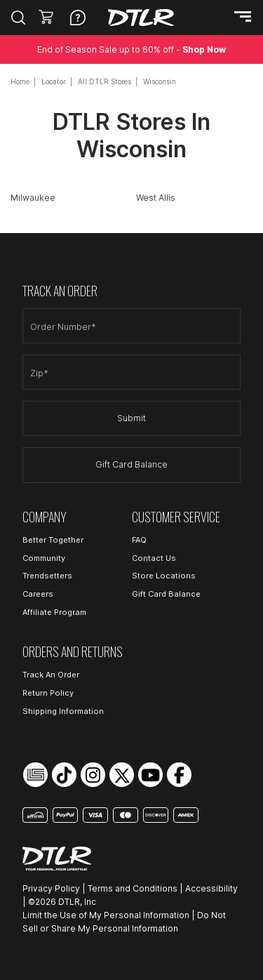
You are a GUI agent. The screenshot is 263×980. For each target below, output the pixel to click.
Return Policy (48, 693)
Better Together (53, 540)
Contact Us (154, 558)
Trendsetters (47, 576)
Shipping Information (63, 711)
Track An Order (51, 675)
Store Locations (164, 576)
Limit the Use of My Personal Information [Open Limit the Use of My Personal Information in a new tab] (106, 915)
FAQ (139, 540)
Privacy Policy (51, 888)
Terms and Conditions (133, 888)
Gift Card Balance (131, 464)
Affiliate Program (54, 612)
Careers (38, 594)
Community (44, 558)
